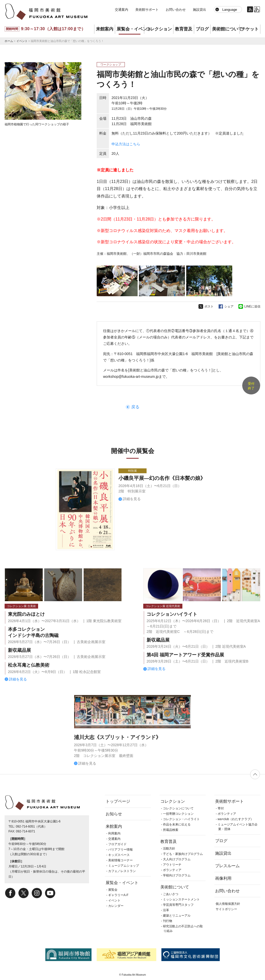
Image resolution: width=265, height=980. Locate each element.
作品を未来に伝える (177, 824)
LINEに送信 (252, 306)
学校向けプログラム (177, 875)
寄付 (221, 808)
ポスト (209, 306)
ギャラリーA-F (118, 895)
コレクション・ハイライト (181, 819)
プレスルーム (227, 866)
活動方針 (169, 849)
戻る (135, 407)
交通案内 (122, 10)
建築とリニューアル (177, 916)
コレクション (159, 29)
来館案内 (105, 29)
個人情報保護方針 (228, 904)
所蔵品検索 (171, 830)
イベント (22, 41)
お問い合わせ (176, 10)
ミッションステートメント (181, 899)
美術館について (226, 29)
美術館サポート (147, 10)
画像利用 (223, 878)
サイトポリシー (226, 909)
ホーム (9, 41)
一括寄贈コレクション (178, 814)
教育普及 (184, 29)
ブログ (202, 29)
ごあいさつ (171, 894)
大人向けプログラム (177, 859)
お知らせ (114, 814)
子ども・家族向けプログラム (183, 854)
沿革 (166, 910)
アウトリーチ (172, 865)
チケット (250, 29)
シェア (229, 306)
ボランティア (172, 870)
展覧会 (113, 890)
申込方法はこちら (126, 144)
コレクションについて (178, 808)
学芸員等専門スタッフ (178, 905)
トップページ (118, 801)
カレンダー (116, 906)
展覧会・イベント (130, 29)
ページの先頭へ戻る (255, 774)
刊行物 (168, 921)
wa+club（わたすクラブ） (236, 819)
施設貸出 (200, 10)
